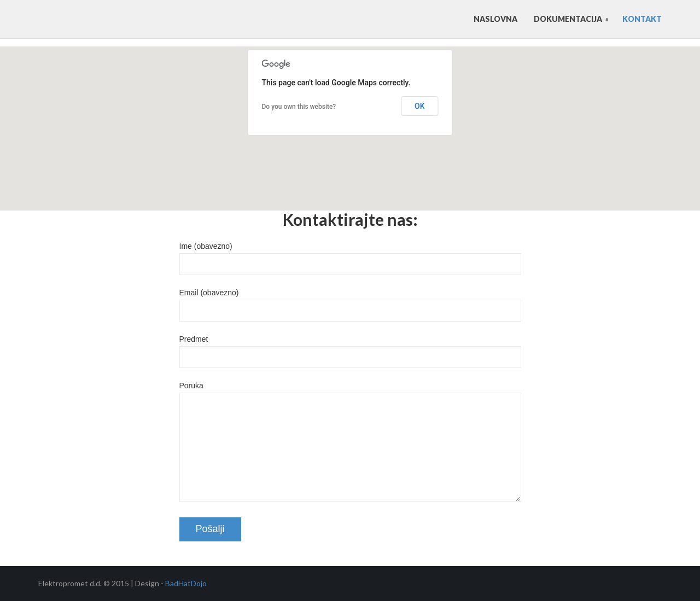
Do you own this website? (299, 107)
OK (420, 106)
